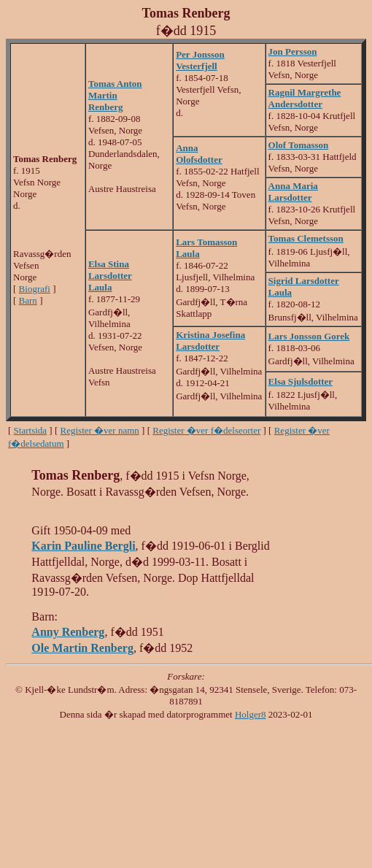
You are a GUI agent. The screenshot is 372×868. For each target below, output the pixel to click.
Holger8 (251, 714)
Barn (28, 300)
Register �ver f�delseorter (206, 430)
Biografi (35, 289)
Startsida (31, 430)
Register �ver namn (100, 430)
